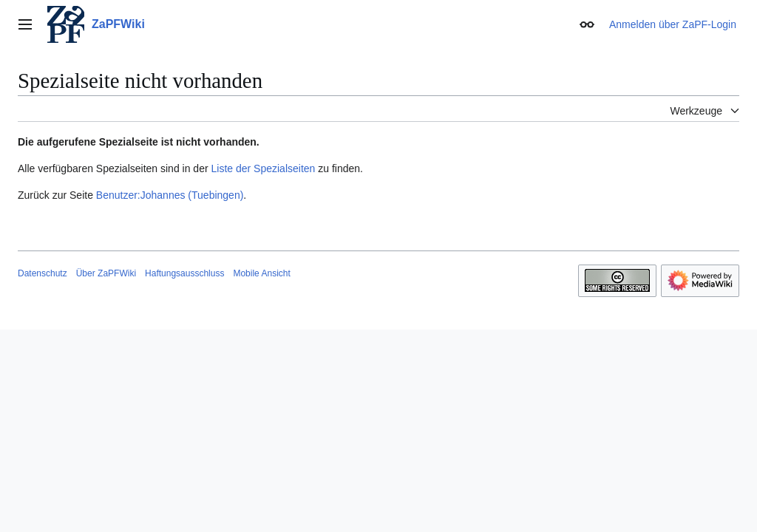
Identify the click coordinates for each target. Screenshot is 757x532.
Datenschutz (43, 273)
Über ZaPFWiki (106, 273)
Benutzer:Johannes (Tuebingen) (170, 195)
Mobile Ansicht (261, 273)
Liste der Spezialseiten (264, 168)
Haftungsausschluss (184, 273)
